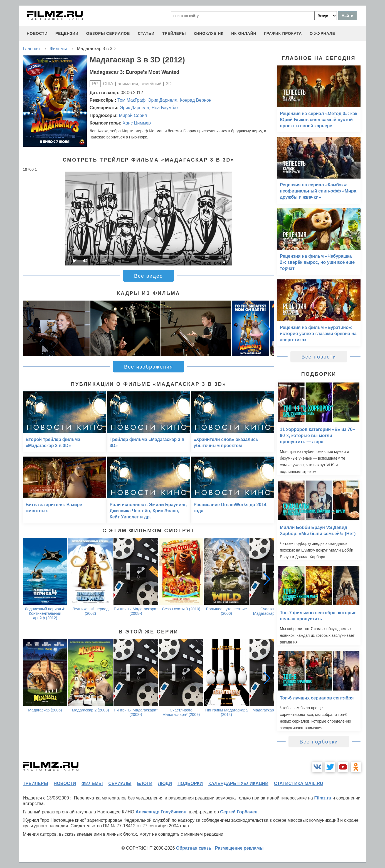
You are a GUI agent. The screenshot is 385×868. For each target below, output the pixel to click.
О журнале (322, 33)
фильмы (92, 783)
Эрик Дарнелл (163, 100)
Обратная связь (194, 848)
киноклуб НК (208, 33)
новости (37, 33)
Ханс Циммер (137, 123)
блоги (145, 783)
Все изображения (149, 367)
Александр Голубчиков (161, 812)
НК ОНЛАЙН (244, 33)
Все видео (149, 276)
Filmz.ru (323, 798)
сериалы (120, 783)
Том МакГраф (131, 100)
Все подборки (319, 742)
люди (165, 783)
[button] (267, 328)
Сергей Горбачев (239, 812)
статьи (146, 33)
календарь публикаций (238, 783)
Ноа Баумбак (165, 108)
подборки (190, 783)
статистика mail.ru (299, 783)
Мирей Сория (133, 115)
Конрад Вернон (196, 100)
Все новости (319, 357)
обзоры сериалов (108, 33)
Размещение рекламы (239, 848)
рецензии (67, 33)
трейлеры (174, 33)
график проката (283, 33)
